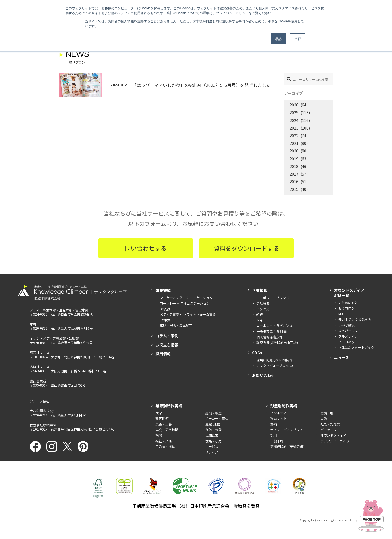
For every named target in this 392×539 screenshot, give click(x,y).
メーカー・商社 (217, 418)
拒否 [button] (298, 39)
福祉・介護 (164, 441)
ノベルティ (278, 413)
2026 (294, 105)
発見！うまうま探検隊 (355, 319)
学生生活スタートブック (356, 347)
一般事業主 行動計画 (272, 331)
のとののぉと (348, 303)
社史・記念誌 (330, 424)
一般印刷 (277, 441)
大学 (159, 413)
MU (341, 314)
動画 (274, 424)
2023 (294, 128)
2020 (294, 151)
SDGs (257, 353)
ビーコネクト (348, 342)
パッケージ (329, 430)
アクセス (263, 309)
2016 (294, 182)
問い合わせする (146, 248)
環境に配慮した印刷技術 (274, 360)
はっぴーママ (348, 331)
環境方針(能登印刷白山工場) (277, 342)
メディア (212, 452)
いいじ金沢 (347, 325)
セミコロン (347, 308)
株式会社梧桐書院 (43, 425)
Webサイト (279, 418)
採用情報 (163, 354)
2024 (294, 120)
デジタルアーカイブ (335, 441)
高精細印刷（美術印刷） (288, 446)
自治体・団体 (165, 446)
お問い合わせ (264, 375)
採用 (274, 435)
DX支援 (165, 309)
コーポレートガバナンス (274, 325)
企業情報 (260, 290)
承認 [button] (278, 39)
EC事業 (165, 320)
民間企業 (212, 435)
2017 (294, 174)
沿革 (260, 320)
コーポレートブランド (273, 298)
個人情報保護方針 (269, 337)
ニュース (342, 357)
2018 (294, 166)
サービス (212, 446)
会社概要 (263, 303)
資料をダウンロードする (246, 248)
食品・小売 (213, 441)
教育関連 (162, 418)
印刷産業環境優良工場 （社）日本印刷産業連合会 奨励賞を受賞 (196, 506)
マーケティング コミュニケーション (186, 298)
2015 (294, 189)
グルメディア (348, 336)
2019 (294, 159)
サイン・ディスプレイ (287, 430)
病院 (159, 435)
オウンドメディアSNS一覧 (349, 293)
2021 (294, 143)
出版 (324, 418)
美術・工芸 (164, 424)
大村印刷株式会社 (43, 411)
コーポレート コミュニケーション (185, 303)
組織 (260, 314)
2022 (294, 136)
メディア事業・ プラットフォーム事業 (188, 314)
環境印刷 (327, 413)
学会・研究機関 (167, 430)
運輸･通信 (213, 424)
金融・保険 (213, 430)
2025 (294, 112)
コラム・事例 (167, 336)
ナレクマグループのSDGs (275, 365)
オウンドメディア (333, 435)
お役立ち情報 (167, 345)
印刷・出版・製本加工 (176, 325)
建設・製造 (213, 413)
